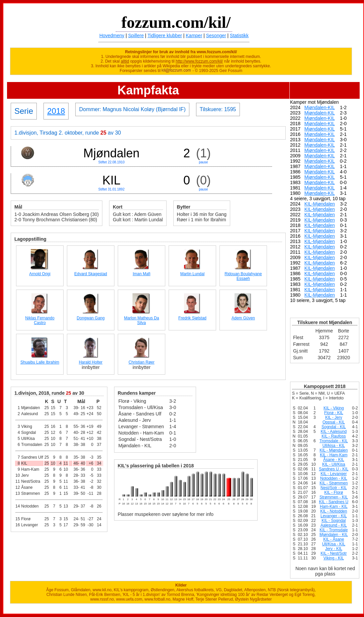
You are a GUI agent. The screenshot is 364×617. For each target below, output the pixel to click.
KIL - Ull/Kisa (334, 464)
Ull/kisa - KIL (334, 446)
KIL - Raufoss (334, 436)
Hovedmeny (112, 35)
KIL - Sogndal (334, 521)
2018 (56, 111)
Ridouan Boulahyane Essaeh (243, 276)
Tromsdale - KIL (334, 441)
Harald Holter (91, 362)
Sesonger (216, 35)
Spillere (136, 35)
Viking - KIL (334, 558)
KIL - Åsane (334, 539)
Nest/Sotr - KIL (334, 488)
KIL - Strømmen (334, 483)
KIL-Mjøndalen (320, 204)
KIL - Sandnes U (334, 502)
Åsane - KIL (334, 460)
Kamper (194, 35)
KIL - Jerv (334, 417)
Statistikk (239, 35)
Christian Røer (141, 362)
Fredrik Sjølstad (192, 318)
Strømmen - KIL (334, 497)
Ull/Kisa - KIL (334, 544)
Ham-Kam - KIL (334, 507)
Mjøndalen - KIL (334, 535)
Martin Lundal (193, 274)
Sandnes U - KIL (334, 469)
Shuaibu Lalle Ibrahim (40, 362)
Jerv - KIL (334, 549)
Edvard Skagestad (91, 274)
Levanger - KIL (334, 516)
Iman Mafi (142, 274)
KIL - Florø (334, 492)
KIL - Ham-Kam (334, 455)
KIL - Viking (334, 408)
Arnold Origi (40, 274)
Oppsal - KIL (334, 422)
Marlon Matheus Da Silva (142, 320)
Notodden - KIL (334, 478)
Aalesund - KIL (334, 525)
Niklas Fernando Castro (40, 320)
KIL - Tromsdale (334, 530)
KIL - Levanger (334, 474)
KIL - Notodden (334, 511)
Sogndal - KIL (334, 427)
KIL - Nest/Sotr (334, 553)
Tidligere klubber (165, 35)
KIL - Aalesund (334, 432)
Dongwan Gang (90, 318)
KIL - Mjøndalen (334, 450)
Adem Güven (243, 318)
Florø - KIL (334, 413)
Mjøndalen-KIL (320, 107)
